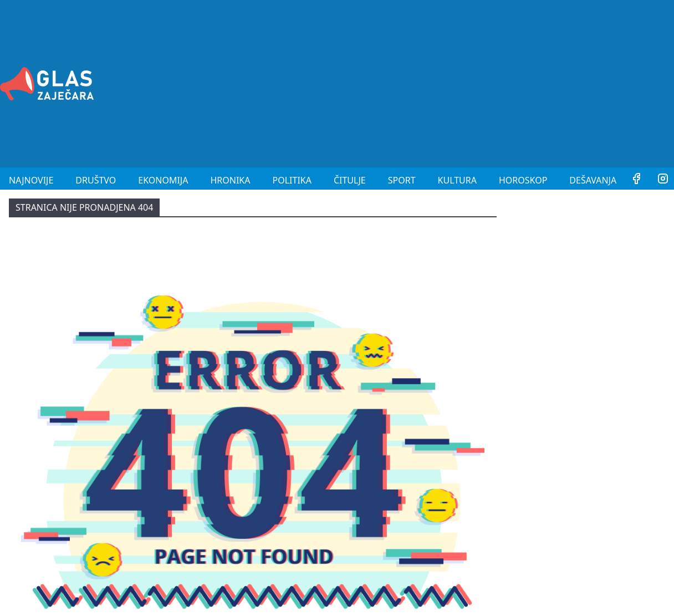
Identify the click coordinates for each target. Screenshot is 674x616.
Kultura (457, 180)
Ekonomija (163, 180)
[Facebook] (636, 180)
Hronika (230, 180)
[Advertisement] (519, 82)
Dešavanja (593, 180)
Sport (402, 180)
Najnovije (31, 180)
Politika (292, 180)
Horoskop (523, 180)
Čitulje (350, 180)
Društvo (96, 180)
